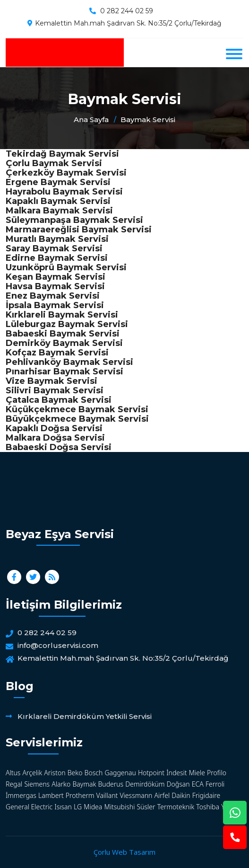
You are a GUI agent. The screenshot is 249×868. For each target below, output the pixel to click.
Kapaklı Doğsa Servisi (54, 428)
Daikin (181, 795)
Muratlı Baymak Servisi (57, 239)
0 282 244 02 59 (127, 11)
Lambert (51, 795)
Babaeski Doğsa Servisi (59, 447)
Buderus (111, 784)
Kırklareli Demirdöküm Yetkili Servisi (85, 716)
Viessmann (136, 795)
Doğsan (178, 784)
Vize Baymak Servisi (52, 381)
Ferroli (215, 784)
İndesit (176, 773)
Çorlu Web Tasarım (124, 852)
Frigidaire (206, 795)
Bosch (94, 773)
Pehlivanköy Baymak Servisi (69, 362)
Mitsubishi (120, 807)
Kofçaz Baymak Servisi (57, 353)
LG (78, 807)
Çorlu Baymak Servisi (54, 163)
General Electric (29, 807)
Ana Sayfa (91, 120)
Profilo (217, 773)
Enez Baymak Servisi (53, 296)
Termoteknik (176, 807)
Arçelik (33, 773)
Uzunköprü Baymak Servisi (66, 267)
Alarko (61, 784)
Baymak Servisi (148, 120)
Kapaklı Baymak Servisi (58, 201)
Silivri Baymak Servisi (55, 390)
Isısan (63, 807)
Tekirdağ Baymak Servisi (62, 154)
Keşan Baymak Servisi (56, 277)
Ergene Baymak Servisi (58, 182)
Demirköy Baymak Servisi (64, 343)
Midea (93, 807)
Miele (197, 773)
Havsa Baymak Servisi (55, 286)
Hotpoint (151, 773)
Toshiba (208, 807)
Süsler (146, 807)
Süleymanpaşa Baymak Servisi (74, 220)
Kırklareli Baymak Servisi (62, 315)
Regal (14, 784)
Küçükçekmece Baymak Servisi (77, 409)
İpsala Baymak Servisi (55, 305)
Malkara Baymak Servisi (59, 211)
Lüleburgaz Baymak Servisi (67, 324)
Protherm (80, 795)
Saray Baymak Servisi (54, 248)
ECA (198, 784)
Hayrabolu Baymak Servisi (64, 192)
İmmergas (21, 795)
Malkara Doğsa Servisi (55, 438)
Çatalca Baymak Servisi (59, 400)
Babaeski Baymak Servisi (63, 334)
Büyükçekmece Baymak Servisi (77, 419)
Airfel (162, 795)
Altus (13, 773)
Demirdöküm (145, 784)
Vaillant (107, 795)
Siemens (37, 784)
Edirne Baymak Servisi (57, 258)
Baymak (84, 784)
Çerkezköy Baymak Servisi (66, 173)
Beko (75, 773)
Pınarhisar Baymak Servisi (64, 372)
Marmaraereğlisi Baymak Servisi (79, 230)
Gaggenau (120, 773)
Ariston (55, 773)
